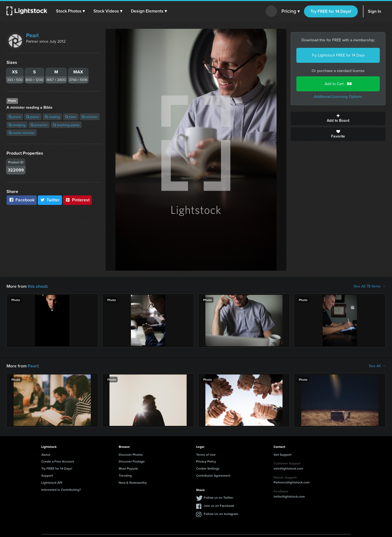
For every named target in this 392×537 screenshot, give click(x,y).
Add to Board (338, 118)
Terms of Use (206, 455)
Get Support (283, 455)
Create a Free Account (58, 461)
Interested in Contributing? (61, 490)
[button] (70, 11)
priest (15, 117)
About (46, 455)
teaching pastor (66, 125)
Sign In (374, 11)
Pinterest (77, 200)
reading (52, 117)
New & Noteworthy (133, 483)
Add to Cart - (338, 84)
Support (47, 475)
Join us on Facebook (219, 506)
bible (71, 117)
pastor (33, 117)
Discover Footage (132, 461)
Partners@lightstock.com (292, 482)
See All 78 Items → (370, 286)
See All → (377, 366)
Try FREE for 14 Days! (331, 11)
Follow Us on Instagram (221, 514)
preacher (39, 125)
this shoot (37, 286)
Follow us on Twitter (219, 497)
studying (17, 125)
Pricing (291, 11)
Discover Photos (131, 455)
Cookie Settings (208, 468)
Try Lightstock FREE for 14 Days (338, 55)
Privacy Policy (206, 461)
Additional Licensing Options (338, 97)
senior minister (22, 133)
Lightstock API (52, 483)
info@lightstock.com (288, 468)
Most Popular (128, 468)
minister (90, 117)
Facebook (22, 200)
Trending (125, 475)
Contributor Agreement (213, 475)
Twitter (50, 200)
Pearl (32, 35)
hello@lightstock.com (289, 496)
